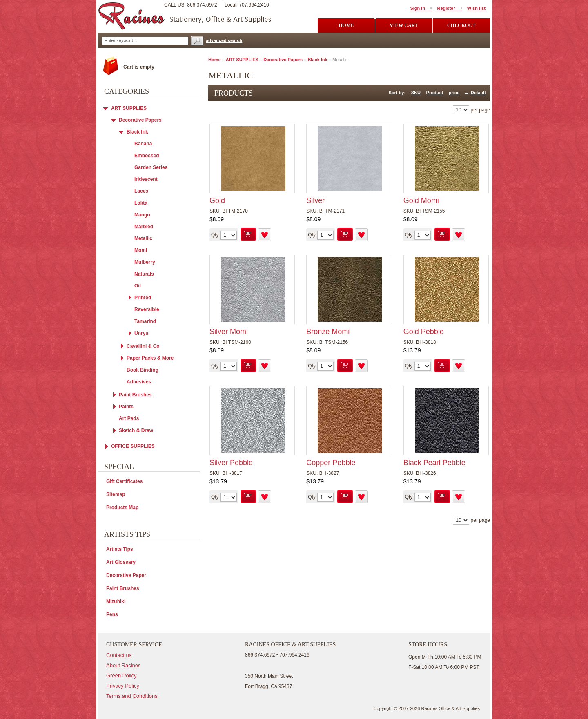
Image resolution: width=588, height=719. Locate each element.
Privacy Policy (123, 686)
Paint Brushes (135, 395)
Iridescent (146, 179)
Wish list (476, 8)
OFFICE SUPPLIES (133, 446)
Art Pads (129, 418)
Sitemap (116, 494)
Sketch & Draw (136, 430)
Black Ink (317, 60)
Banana (143, 144)
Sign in (418, 8)
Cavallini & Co (143, 346)
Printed (143, 298)
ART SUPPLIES (242, 60)
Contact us (119, 655)
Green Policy (121, 676)
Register (446, 8)
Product (435, 93)
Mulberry (145, 262)
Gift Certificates (124, 481)
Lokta (141, 203)
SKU (416, 93)
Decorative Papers (283, 60)
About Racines (124, 665)
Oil (138, 286)
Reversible (147, 309)
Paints (126, 407)
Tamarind (145, 321)
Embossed (147, 156)
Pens (112, 614)
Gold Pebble (424, 332)
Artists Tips (120, 549)
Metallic (143, 238)
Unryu (141, 333)
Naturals (144, 274)
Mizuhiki (116, 601)
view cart (404, 25)
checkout (461, 25)
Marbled (144, 227)
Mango (142, 215)
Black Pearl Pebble (434, 463)
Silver (315, 200)
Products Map (122, 508)
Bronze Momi (328, 332)
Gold (217, 200)
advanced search (224, 40)
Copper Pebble (331, 463)
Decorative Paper (126, 575)
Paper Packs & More (150, 358)
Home (215, 60)
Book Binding (143, 370)
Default (478, 93)
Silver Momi (229, 332)
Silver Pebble (231, 463)
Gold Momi (421, 200)
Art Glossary (121, 562)
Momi (141, 250)
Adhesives (139, 382)
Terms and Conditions (132, 696)
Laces (141, 191)
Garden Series (151, 167)
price (454, 93)
